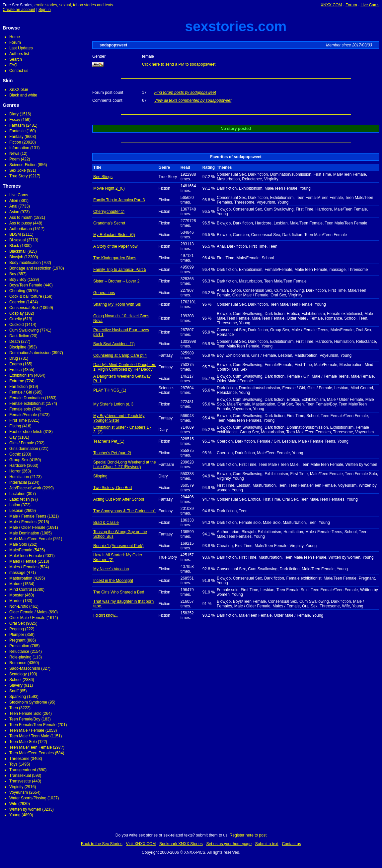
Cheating (17, 291)
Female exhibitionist (27, 403)
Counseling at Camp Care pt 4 (120, 355)
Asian (14, 212)
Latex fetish (19, 499)
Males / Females (24, 567)
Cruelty (16, 319)
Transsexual (20, 775)
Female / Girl (21, 392)
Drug (14, 358)
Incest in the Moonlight (113, 581)
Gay (13, 437)
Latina (15, 505)
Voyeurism (19, 792)
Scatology (18, 674)
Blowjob (16, 257)
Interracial (18, 482)
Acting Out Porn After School (119, 499)
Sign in (45, 10)
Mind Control (21, 589)
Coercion (17, 302)
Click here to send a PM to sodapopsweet (179, 64)
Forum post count (108, 93)
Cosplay (16, 313)
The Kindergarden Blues (115, 258)
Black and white (23, 95)
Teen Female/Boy (25, 719)
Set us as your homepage (229, 844)
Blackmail (18, 251)
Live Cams (370, 5)
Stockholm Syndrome (28, 702)
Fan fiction (18, 387)
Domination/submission (30, 353)
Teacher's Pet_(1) (109, 441)
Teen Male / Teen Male (29, 736)
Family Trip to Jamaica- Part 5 (120, 270)
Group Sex (19, 460)
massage (17, 573)
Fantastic (17, 131)
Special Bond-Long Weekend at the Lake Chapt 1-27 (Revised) (125, 465)
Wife (13, 804)
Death (15, 341)
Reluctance (19, 651)
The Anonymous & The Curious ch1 (125, 511)
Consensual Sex (24, 308)
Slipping (100, 476)
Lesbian (16, 511)
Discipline (18, 347)
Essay (15, 120)
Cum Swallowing (24, 330)
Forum (351, 5)
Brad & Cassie (106, 523)
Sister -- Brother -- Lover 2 (116, 281)
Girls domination (24, 449)
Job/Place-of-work (25, 488)
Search (16, 59)
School (15, 680)
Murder (16, 601)
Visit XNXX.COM (141, 844)
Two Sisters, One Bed (113, 488)
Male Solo (18, 544)
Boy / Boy (18, 279)
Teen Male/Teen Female (31, 747)
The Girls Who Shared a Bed (119, 592)
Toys (13, 764)
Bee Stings (103, 177)
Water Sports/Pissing (28, 798)
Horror (15, 471)
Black (14, 246)
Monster (16, 595)
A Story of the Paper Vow (115, 246)
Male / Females (23, 522)
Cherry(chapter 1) (109, 212)
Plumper (17, 635)
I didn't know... (106, 615)
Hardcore (17, 465)
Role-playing (20, 657)
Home (15, 37)
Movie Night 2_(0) (109, 188)
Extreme (17, 381)
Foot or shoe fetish (26, 432)
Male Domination (24, 533)
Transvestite (20, 781)
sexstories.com (236, 26)
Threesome (19, 759)
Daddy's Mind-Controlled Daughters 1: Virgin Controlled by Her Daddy (125, 367)
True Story (19, 176)
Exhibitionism (21, 375)
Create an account (19, 10)
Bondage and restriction (30, 268)
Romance (18, 663)
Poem (14, 159)
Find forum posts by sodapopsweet (185, 93)
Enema (16, 364)
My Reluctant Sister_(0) (114, 235)
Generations (104, 293)
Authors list (19, 54)
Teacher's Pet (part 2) (112, 453)
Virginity (16, 787)
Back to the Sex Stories (102, 844)
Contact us (19, 71)
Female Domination (27, 398)
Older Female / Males (28, 612)
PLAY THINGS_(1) (110, 390)
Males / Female (23, 561)
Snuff (14, 691)
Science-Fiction (23, 165)
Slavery (16, 685)
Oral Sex (17, 623)
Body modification (25, 263)
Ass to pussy (21, 223)
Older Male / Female (27, 618)
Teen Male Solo (23, 742)
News (14, 154)
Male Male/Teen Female (31, 539)
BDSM (15, 234)
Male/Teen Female (26, 556)
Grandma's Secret (109, 223)
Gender (99, 56)
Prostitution (19, 646)
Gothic (15, 454)
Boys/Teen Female (26, 285)
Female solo (20, 409)
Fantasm (17, 125)
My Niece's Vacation (111, 569)
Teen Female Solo (25, 713)
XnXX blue (19, 90)
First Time (18, 420)
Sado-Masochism (25, 668)
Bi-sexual (17, 240)
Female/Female (23, 415)
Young (15, 815)
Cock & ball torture (26, 296)
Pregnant (17, 640)
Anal (13, 206)
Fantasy (16, 137)
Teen (14, 708)
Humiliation (19, 477)
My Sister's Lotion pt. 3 (113, 404)
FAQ (13, 65)
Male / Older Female (27, 527)
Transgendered (23, 770)
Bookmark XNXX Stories (181, 844)
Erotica (15, 370)
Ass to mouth (21, 217)
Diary (14, 114)
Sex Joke (17, 170)
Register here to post (248, 835)
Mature (15, 584)
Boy (13, 274)
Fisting (15, 426)
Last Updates (21, 48)
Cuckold (16, 325)
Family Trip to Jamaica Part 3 (119, 200)
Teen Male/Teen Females (32, 753)
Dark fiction (19, 336)
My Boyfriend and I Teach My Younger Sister (119, 418)
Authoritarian (21, 229)
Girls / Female (22, 443)
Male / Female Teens (28, 516)
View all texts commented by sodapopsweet (193, 100)
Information (19, 148)
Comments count (107, 100)
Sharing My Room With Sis (117, 304)
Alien (14, 201)
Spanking (18, 697)
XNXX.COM (331, 5)
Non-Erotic (19, 606)
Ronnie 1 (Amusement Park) (118, 546)
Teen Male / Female (27, 730)
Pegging (17, 629)
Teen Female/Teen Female (33, 725)
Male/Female (21, 550)
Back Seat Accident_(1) (114, 344)
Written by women (25, 809)
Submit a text (267, 844)
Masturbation (21, 578)
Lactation (17, 494)
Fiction (15, 142)
